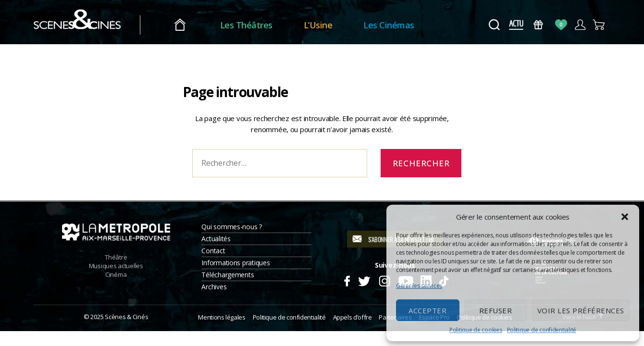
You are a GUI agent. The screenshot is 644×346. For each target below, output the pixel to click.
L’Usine (339, 25)
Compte (580, 25)
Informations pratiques (235, 263)
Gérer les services (419, 286)
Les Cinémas (410, 25)
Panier (599, 25)
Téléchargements (228, 275)
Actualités (216, 239)
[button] (625, 217)
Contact (213, 251)
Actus (516, 25)
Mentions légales (222, 317)
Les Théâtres (267, 25)
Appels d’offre (353, 317)
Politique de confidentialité (542, 330)
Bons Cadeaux (539, 25)
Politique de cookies (476, 330)
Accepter (427, 310)
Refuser (496, 310)
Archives (214, 287)
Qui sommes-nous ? (231, 227)
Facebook (347, 280)
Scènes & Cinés (126, 317)
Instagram (385, 280)
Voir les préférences (581, 310)
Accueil (201, 25)
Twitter (364, 280)
